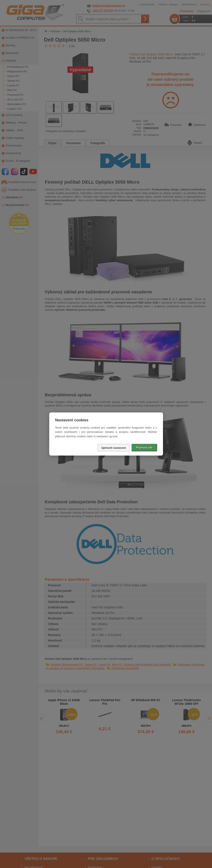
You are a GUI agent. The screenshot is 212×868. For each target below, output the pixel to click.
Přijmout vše (144, 448)
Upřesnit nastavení (114, 448)
